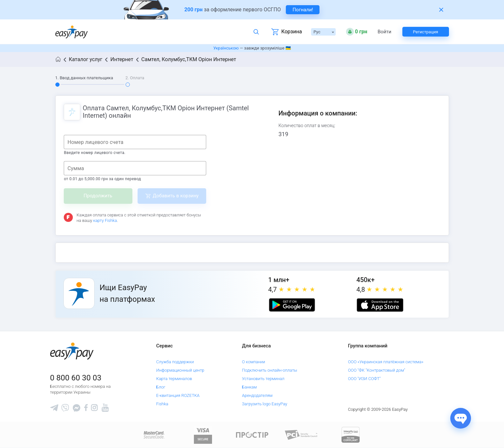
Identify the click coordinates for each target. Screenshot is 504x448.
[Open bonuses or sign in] (357, 32)
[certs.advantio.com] (351, 435)
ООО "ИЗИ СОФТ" (364, 379)
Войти (385, 32)
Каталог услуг (86, 59)
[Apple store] (380, 305)
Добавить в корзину (176, 196)
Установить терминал (263, 379)
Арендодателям (257, 395)
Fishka (162, 404)
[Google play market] (292, 305)
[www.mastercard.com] (154, 435)
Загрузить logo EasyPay (265, 404)
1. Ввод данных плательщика (84, 78)
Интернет (122, 59)
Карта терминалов (174, 379)
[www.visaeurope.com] (203, 435)
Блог (161, 387)
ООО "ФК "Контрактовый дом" (377, 370)
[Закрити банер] (441, 10)
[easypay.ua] (72, 32)
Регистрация (426, 32)
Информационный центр (180, 370)
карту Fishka (105, 220)
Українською (226, 48)
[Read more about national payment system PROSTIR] (252, 435)
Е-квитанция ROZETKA (178, 395)
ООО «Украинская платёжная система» (386, 362)
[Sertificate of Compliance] (301, 435)
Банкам (250, 387)
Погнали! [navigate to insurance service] (303, 10)
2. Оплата (135, 78)
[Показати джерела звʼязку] (461, 418)
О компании (254, 362)
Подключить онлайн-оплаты (270, 370)
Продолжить (98, 196)
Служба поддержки (175, 362)
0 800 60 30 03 (76, 378)
